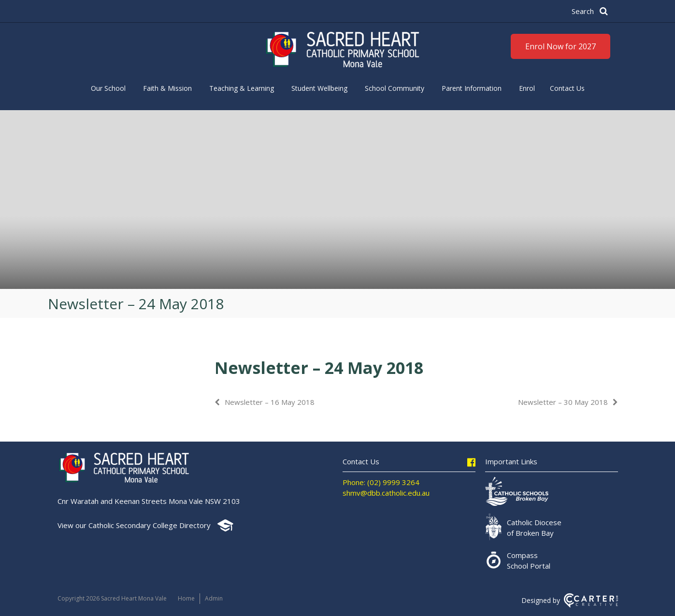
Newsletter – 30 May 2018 (563, 402)
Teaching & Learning (242, 88)
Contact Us (567, 88)
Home (186, 598)
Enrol (527, 88)
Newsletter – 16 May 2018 (270, 402)
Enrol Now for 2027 (560, 46)
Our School (108, 88)
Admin (214, 598)
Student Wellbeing (319, 88)
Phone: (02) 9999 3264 (381, 482)
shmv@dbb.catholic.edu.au (386, 493)
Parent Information (472, 88)
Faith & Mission (167, 88)
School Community (395, 88)
